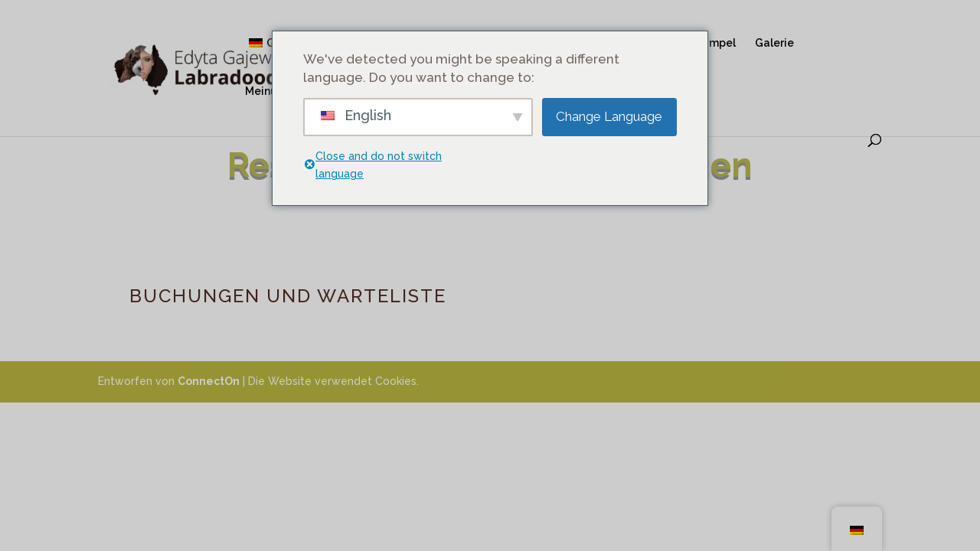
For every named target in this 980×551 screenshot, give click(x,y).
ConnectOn (209, 381)
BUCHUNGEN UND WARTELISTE (288, 296)
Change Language (609, 116)
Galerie (774, 43)
